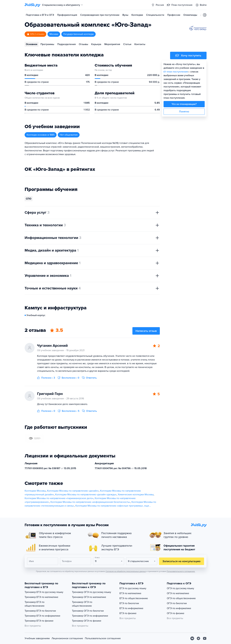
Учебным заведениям (37, 638)
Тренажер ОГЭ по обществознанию (82, 604)
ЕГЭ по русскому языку (133, 588)
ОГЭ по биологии (177, 603)
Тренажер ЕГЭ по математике (41, 597)
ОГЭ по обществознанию (181, 598)
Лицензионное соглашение (67, 638)
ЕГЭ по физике (128, 613)
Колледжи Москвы (35, 491)
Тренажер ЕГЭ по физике (39, 621)
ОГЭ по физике (176, 613)
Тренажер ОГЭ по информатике (90, 616)
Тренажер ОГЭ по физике (87, 621)
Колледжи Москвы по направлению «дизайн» (73, 491)
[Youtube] (205, 638)
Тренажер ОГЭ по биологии (88, 611)
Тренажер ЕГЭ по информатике (42, 616)
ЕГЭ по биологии (129, 603)
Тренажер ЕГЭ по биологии (40, 611)
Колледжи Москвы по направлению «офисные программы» (109, 506)
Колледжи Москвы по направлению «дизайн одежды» (86, 495)
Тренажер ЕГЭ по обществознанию (35, 604)
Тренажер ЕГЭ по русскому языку (44, 592)
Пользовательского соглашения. (181, 571)
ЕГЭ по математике (130, 593)
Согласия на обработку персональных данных (126, 571)
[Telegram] (198, 638)
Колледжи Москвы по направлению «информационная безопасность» (90, 502)
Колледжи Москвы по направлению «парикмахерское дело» (59, 498)
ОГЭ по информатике (179, 608)
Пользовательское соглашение (103, 638)
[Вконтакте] (192, 638)
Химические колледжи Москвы (136, 495)
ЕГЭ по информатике (131, 608)
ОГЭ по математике (178, 593)
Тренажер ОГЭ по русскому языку (92, 592)
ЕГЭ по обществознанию (134, 598)
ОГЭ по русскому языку (180, 588)
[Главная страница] (32, 5)
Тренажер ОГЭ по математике (89, 597)
